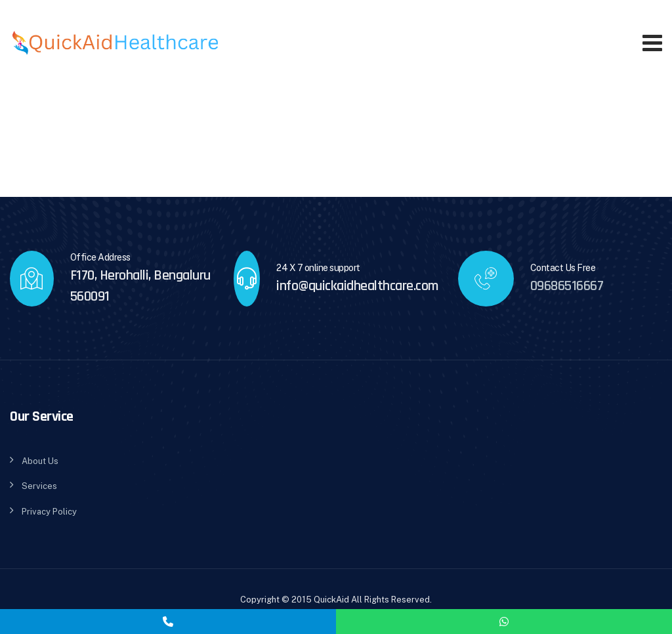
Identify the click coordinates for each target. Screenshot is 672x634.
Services (39, 486)
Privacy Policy (49, 512)
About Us (40, 461)
